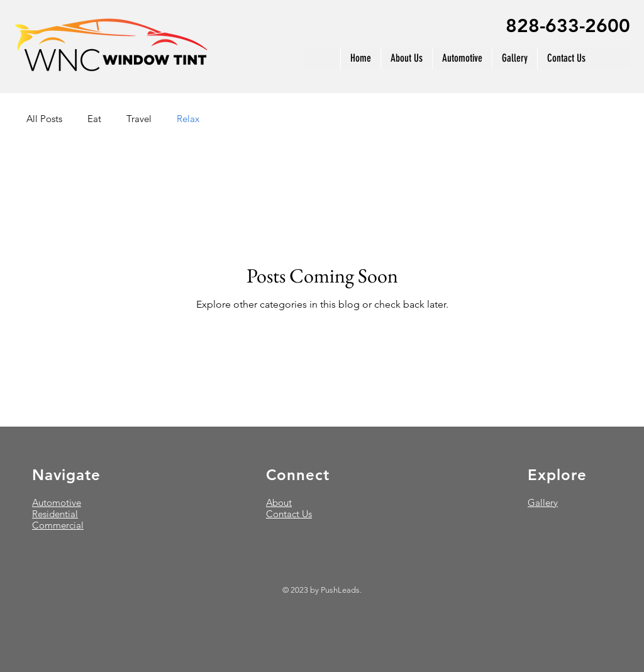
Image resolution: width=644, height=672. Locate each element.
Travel (139, 119)
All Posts (44, 119)
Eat (94, 119)
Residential (55, 514)
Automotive (57, 502)
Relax (188, 119)
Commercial (58, 525)
